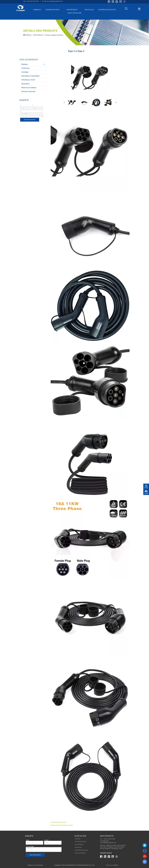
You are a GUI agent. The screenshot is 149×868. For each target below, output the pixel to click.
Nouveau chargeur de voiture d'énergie (57, 35)
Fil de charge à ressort (66, 825)
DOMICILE (37, 10)
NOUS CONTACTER (74, 13)
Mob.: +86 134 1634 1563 (31, 1)
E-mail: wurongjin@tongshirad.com (53, 1)
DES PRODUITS (73, 10)
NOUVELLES (89, 10)
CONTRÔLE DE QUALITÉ (107, 10)
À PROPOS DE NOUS (54, 10)
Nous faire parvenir (30, 120)
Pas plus (64, 822)
